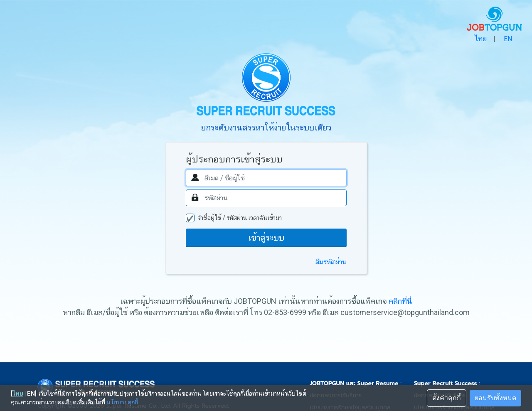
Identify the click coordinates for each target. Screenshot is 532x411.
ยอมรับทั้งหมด (495, 398)
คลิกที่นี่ (400, 301)
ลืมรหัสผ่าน (331, 262)
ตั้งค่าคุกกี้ (447, 398)
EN (508, 39)
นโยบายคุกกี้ (122, 402)
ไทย (480, 39)
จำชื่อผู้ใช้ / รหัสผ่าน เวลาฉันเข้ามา (240, 218)
